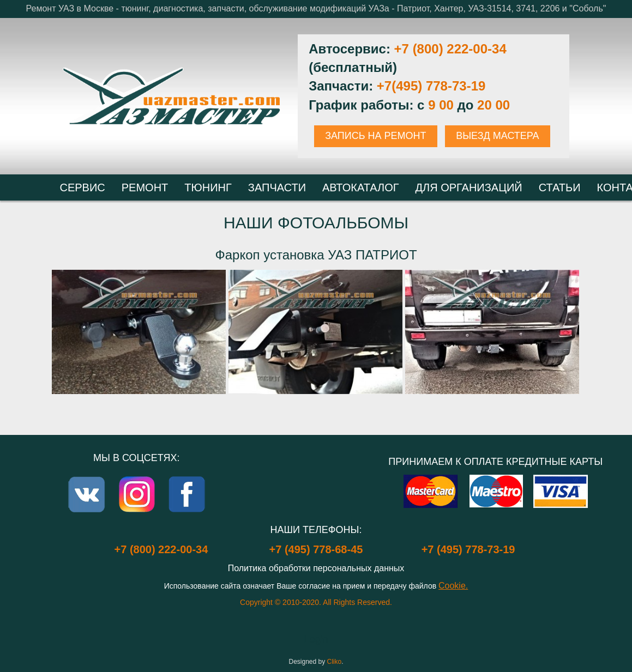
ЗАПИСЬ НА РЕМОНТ (375, 136)
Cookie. (453, 586)
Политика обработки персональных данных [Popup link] (316, 568)
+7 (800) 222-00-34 (450, 49)
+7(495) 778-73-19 (431, 86)
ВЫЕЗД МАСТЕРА (497, 136)
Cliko (335, 662)
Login (316, 639)
